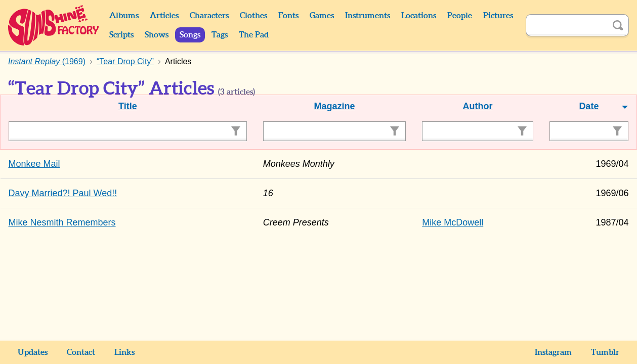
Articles (164, 16)
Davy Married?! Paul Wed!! (63, 193)
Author (477, 106)
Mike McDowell (453, 222)
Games (322, 16)
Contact (81, 352)
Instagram (553, 352)
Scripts (121, 35)
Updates (33, 352)
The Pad (254, 35)
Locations (419, 16)
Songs (190, 35)
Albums (124, 16)
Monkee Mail (34, 164)
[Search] (566, 25)
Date (589, 106)
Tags (220, 35)
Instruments (368, 16)
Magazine (334, 106)
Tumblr (605, 352)
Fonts (288, 16)
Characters (209, 16)
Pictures (498, 16)
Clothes (253, 16)
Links (124, 352)
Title (128, 106)
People (460, 16)
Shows (157, 35)
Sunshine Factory (54, 25)
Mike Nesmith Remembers (62, 222)
